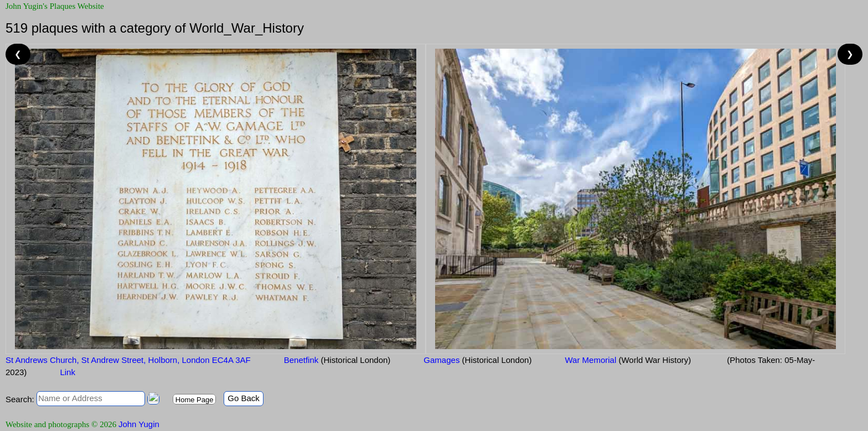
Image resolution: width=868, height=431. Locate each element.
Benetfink (337, 360)
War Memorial (628, 360)
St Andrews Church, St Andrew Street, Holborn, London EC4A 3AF (128, 360)
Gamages (477, 360)
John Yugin (139, 424)
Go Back (244, 398)
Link (68, 372)
